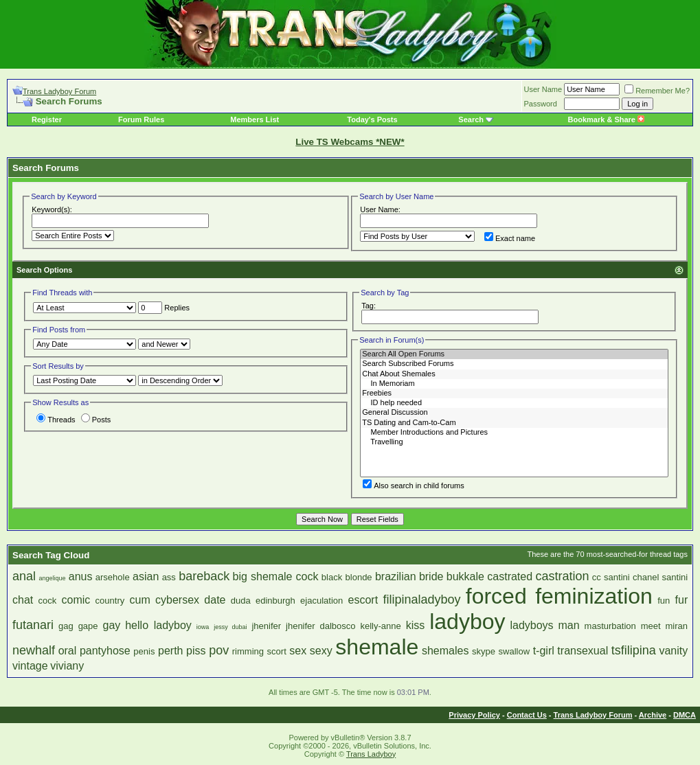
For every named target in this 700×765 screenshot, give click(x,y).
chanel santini (660, 577)
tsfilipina (634, 650)
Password (541, 104)
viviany (67, 666)
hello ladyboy (158, 625)
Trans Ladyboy (371, 754)
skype (484, 651)
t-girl (544, 651)
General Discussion (514, 413)
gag (66, 626)
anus (81, 576)
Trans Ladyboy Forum (59, 91)
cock (48, 601)
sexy (321, 651)
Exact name (510, 238)
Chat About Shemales (514, 374)
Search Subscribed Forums (514, 364)
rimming (248, 651)
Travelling (514, 442)
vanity (673, 651)
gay (111, 625)
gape (88, 626)
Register (47, 119)
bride (431, 576)
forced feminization (559, 596)
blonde (359, 577)
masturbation (610, 626)
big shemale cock (276, 576)
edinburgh (275, 601)
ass (169, 577)
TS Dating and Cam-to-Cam (514, 423)
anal (24, 576)
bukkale (465, 576)
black (332, 577)
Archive (653, 715)
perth (170, 651)
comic (76, 600)
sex (298, 651)
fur (682, 600)
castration (562, 576)
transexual (583, 651)
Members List (255, 119)
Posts (96, 420)
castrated (510, 576)
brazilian (396, 576)
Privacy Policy (474, 715)
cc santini (611, 577)
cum (140, 600)
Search (471, 119)
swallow (515, 651)
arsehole (113, 577)
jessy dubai (230, 627)
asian (146, 576)
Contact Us (527, 715)
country (110, 601)
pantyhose (105, 651)
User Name (543, 89)
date (215, 600)
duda (241, 601)
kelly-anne (381, 626)
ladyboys (531, 625)
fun (664, 601)
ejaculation (321, 601)
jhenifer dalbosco (321, 626)
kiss (416, 625)
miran (677, 626)
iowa (203, 627)
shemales (445, 651)
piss (196, 651)
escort (363, 600)
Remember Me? (657, 91)
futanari (33, 625)
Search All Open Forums (514, 354)
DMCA (685, 715)
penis (144, 651)
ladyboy (467, 621)
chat (23, 600)
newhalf (34, 650)
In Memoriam (514, 384)
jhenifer (266, 626)
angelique (52, 578)
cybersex (177, 600)
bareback (204, 576)
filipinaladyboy (421, 600)
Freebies (514, 393)
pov (219, 650)
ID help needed (514, 403)
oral (68, 651)
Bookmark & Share (606, 119)
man (569, 625)
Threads (56, 420)
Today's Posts (372, 119)
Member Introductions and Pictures (514, 433)
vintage (30, 666)
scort (277, 651)
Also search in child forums (413, 486)
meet (651, 626)
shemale (377, 647)
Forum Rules (141, 119)
